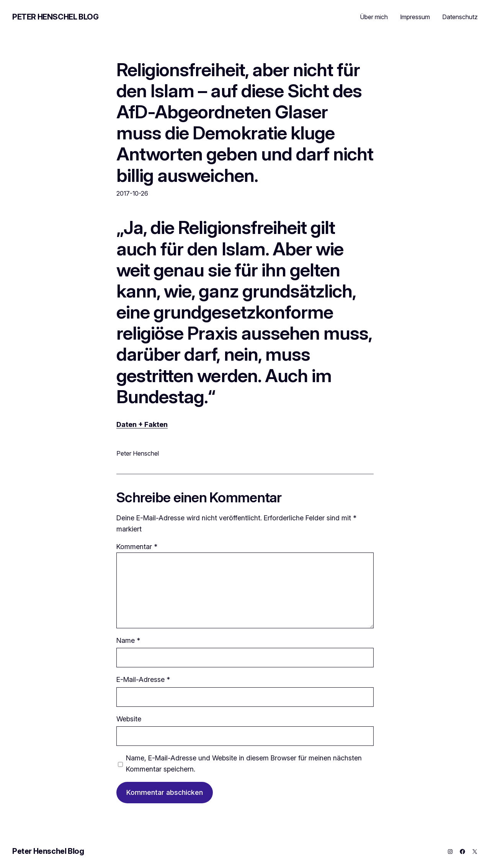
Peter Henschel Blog (55, 17)
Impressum (415, 17)
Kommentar (137, 547)
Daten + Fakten (142, 424)
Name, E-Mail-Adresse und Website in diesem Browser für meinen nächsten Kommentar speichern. (244, 763)
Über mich (374, 17)
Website (129, 719)
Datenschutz (460, 17)
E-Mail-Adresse (143, 679)
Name (128, 640)
